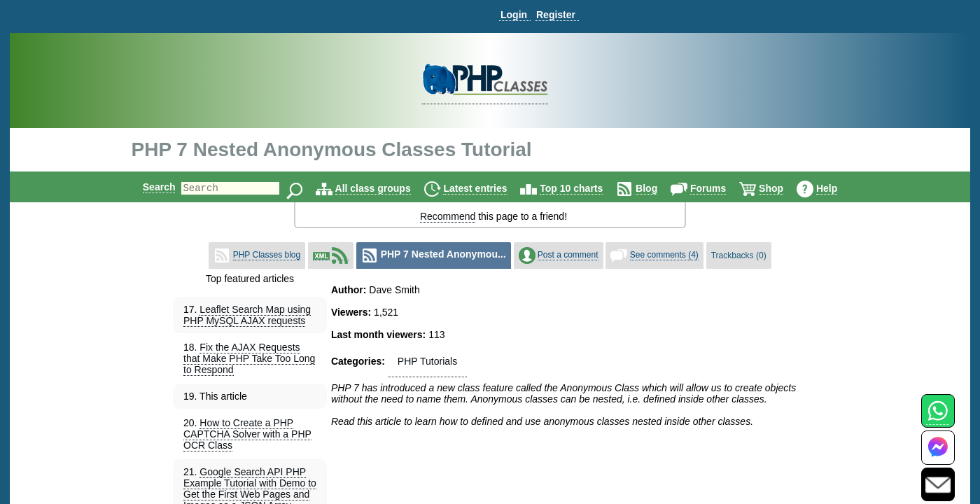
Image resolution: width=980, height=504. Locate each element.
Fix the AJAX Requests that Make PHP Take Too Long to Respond (249, 358)
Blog (658, 188)
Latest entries (487, 188)
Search (147, 187)
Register (556, 15)
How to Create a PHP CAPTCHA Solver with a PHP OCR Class (247, 434)
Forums (720, 188)
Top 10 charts (583, 188)
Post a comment (568, 255)
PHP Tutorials (427, 361)
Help (839, 188)
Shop (783, 188)
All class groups (385, 188)
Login (514, 15)
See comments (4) (664, 255)
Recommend (448, 216)
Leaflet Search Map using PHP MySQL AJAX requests (247, 315)
